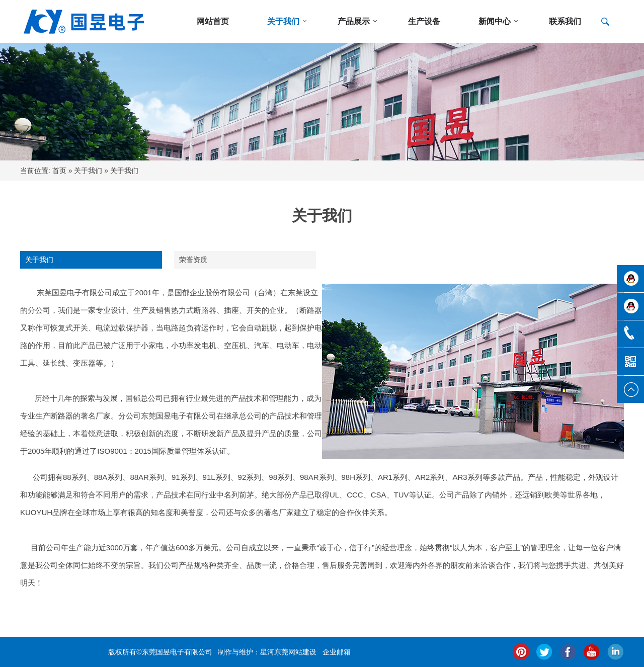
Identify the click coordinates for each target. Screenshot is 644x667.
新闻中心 (495, 21)
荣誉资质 (193, 260)
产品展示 (354, 21)
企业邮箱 (337, 652)
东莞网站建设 (295, 652)
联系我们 (565, 21)
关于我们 (283, 21)
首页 (59, 171)
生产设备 (424, 21)
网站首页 (213, 21)
